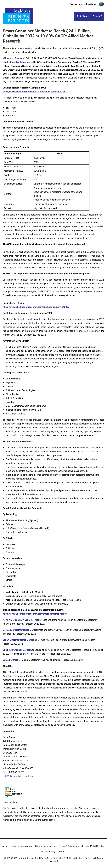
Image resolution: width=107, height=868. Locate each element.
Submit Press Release (46, 846)
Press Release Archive (22, 846)
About (5, 846)
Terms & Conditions (69, 846)
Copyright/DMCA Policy (93, 846)
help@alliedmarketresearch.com (19, 776)
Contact (62, 852)
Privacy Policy (48, 852)
